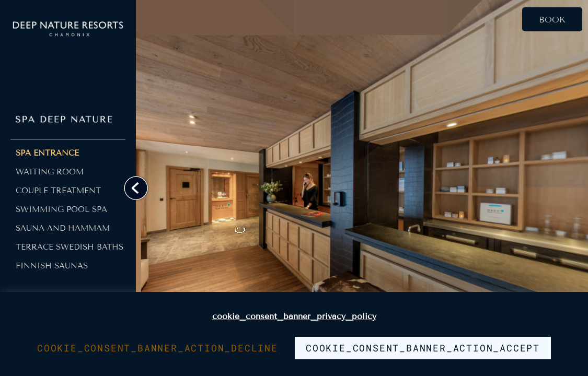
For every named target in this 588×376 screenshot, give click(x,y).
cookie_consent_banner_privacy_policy (294, 316)
